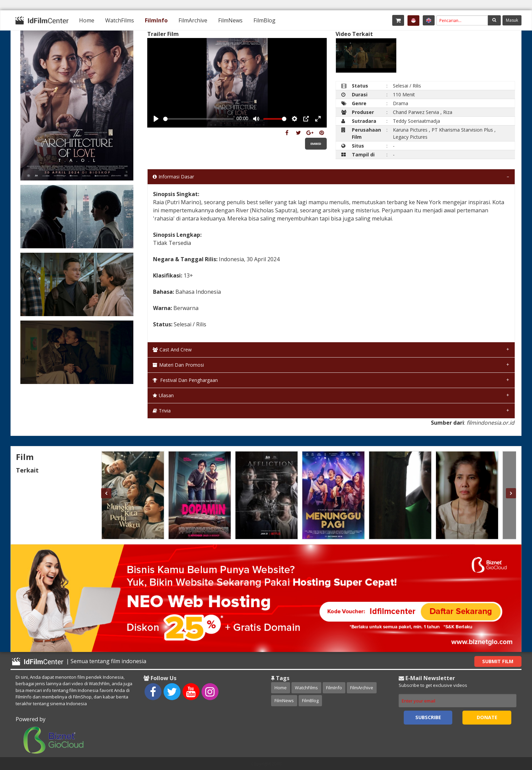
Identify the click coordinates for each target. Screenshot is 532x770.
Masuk (512, 20)
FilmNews (230, 20)
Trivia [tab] (162, 411)
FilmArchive (193, 20)
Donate (487, 717)
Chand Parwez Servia (416, 112)
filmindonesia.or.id (490, 423)
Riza (448, 112)
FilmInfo (156, 20)
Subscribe (428, 717)
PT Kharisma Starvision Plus (462, 130)
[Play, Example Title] (156, 119)
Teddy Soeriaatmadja (416, 121)
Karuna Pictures (410, 130)
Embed (316, 144)
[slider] (198, 119)
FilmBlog (264, 20)
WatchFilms (120, 20)
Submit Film (498, 661)
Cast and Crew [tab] (172, 350)
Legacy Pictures (410, 137)
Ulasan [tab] (163, 395)
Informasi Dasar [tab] (173, 177)
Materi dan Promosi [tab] (178, 365)
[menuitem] (87, 20)
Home (87, 20)
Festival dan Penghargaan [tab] (185, 380)
